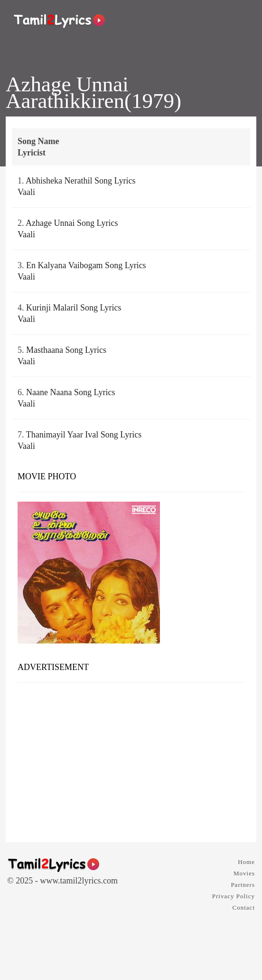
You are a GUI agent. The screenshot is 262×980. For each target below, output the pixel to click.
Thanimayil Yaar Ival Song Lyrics (84, 435)
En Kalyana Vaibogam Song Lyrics (86, 265)
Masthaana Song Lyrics (66, 350)
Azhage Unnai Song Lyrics (72, 223)
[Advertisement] (131, 759)
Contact (244, 907)
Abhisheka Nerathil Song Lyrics (80, 181)
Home (246, 862)
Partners (243, 885)
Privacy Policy (234, 896)
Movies (244, 873)
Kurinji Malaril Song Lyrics (74, 308)
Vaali (26, 192)
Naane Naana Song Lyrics (70, 392)
